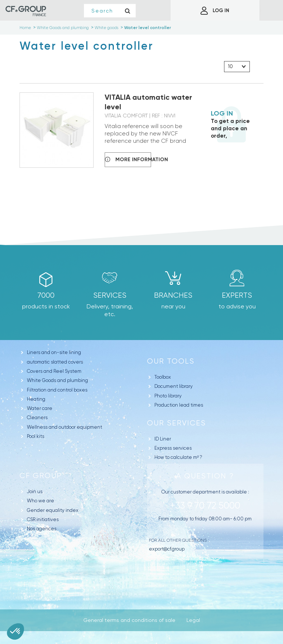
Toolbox (163, 377)
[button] (15, 631)
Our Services (177, 423)
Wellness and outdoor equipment (64, 427)
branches (173, 295)
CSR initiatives (43, 519)
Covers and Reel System (54, 371)
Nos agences (42, 529)
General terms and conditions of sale (129, 620)
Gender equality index (53, 510)
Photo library (168, 396)
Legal (193, 620)
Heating (36, 399)
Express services (173, 448)
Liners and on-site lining (54, 352)
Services (110, 295)
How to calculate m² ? (178, 457)
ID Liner (163, 439)
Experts (237, 295)
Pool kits (36, 436)
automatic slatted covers (55, 362)
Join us (35, 491)
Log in (222, 113)
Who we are (41, 501)
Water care (40, 408)
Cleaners (37, 417)
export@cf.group (167, 549)
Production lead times (179, 405)
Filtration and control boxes (57, 390)
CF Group (41, 476)
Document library (174, 386)
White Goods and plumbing (57, 380)
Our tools (171, 361)
